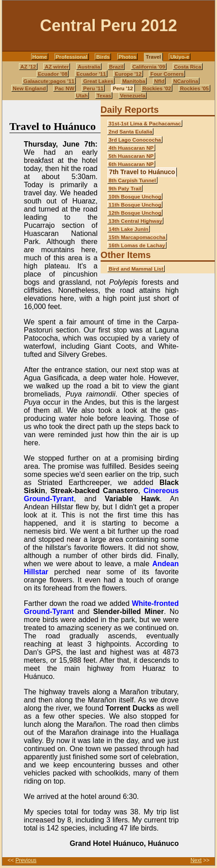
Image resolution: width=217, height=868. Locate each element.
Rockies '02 (157, 88)
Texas (104, 95)
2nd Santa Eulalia (131, 132)
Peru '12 (123, 88)
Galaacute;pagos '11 (49, 81)
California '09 (149, 67)
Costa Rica (188, 67)
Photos (128, 57)
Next (196, 860)
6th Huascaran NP (131, 164)
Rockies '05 (194, 88)
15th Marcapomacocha (137, 237)
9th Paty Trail (125, 188)
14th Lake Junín (129, 229)
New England (29, 88)
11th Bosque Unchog (135, 205)
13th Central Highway (136, 221)
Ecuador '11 (91, 74)
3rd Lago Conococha (135, 140)
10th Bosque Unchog (135, 196)
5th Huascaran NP (131, 156)
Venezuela (133, 95)
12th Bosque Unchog (135, 213)
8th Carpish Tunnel (132, 180)
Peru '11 (93, 88)
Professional (72, 57)
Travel (153, 57)
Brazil (116, 67)
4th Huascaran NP (131, 148)
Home (40, 57)
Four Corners (167, 74)
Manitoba (134, 81)
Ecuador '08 (53, 74)
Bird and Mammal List (136, 269)
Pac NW (64, 88)
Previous (26, 860)
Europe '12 (128, 74)
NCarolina (186, 81)
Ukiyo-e (180, 57)
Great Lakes (98, 81)
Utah (82, 95)
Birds (103, 57)
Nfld (159, 81)
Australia (89, 67)
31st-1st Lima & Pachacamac (145, 123)
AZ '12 (28, 67)
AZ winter (57, 67)
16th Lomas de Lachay (137, 245)
